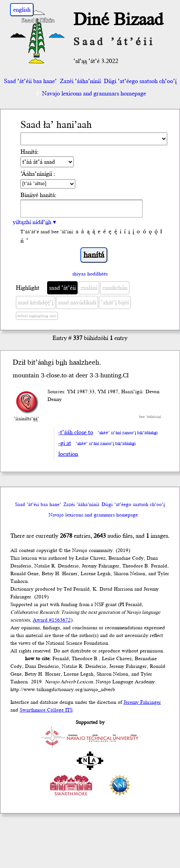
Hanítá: (30, 152)
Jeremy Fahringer (142, 702)
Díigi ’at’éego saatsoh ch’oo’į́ (140, 81)
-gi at (65, 443)
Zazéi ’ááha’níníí (80, 81)
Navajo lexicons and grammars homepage (90, 93)
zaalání (89, 288)
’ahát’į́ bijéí (115, 302)
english (22, 10)
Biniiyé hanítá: (38, 195)
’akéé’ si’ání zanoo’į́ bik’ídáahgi (128, 433)
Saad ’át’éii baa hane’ (30, 81)
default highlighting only (37, 316)
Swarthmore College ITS (46, 710)
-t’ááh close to (76, 432)
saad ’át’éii (62, 288)
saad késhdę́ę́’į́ (36, 302)
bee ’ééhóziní (150, 417)
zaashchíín (115, 288)
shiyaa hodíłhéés (90, 274)
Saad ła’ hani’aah (56, 125)
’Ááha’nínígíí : (38, 174)
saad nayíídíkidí (77, 302)
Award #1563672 (52, 620)
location (68, 454)
